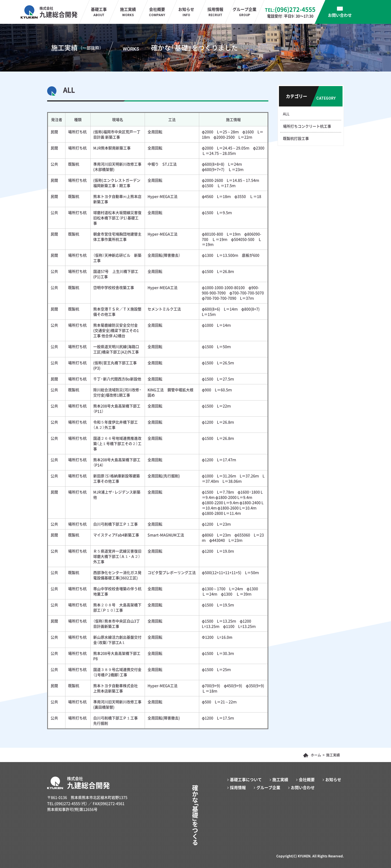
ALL (286, 114)
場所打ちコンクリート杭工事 (307, 126)
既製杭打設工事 (296, 138)
